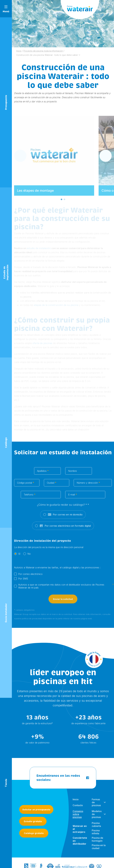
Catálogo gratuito (34, 833)
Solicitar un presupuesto (36, 810)
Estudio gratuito (33, 821)
